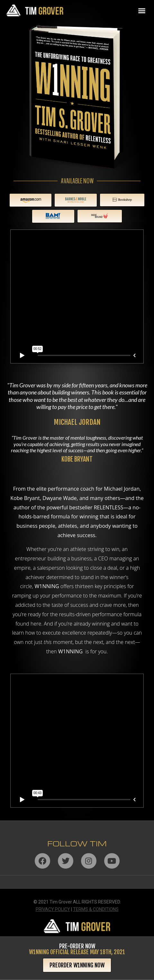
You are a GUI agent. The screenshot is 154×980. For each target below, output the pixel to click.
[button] (142, 11)
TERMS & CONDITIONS (96, 909)
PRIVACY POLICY (53, 909)
